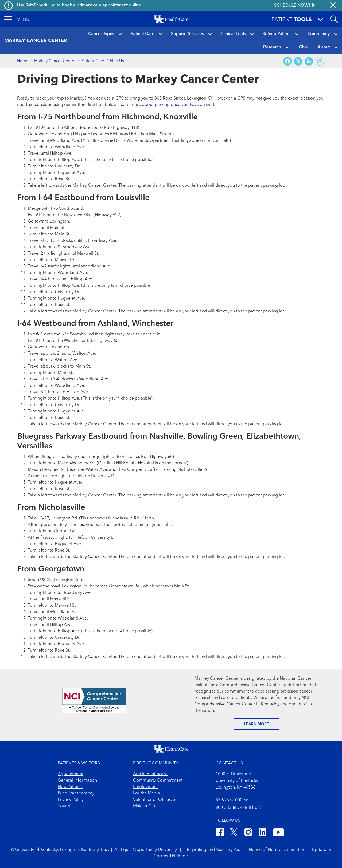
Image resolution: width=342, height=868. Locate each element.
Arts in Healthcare (150, 774)
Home (23, 61)
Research (272, 47)
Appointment (71, 774)
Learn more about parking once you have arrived (166, 105)
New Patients (70, 787)
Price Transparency (76, 793)
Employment (145, 787)
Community (318, 34)
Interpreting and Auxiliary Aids (213, 850)
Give (303, 47)
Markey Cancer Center (55, 61)
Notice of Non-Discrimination (278, 850)
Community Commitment (158, 781)
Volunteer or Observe (154, 800)
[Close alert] (333, 6)
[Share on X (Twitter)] (298, 61)
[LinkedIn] (263, 833)
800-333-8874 (229, 808)
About (324, 47)
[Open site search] (334, 19)
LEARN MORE (257, 724)
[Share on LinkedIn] (309, 61)
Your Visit (67, 806)
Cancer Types (101, 34)
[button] (17, 19)
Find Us (117, 61)
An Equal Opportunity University (146, 850)
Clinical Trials (233, 34)
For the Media (147, 793)
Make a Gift (144, 806)
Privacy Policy (71, 800)
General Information (77, 781)
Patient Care (143, 34)
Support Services (187, 34)
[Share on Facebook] (287, 61)
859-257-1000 (229, 800)
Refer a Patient (277, 34)
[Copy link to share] (320, 61)
